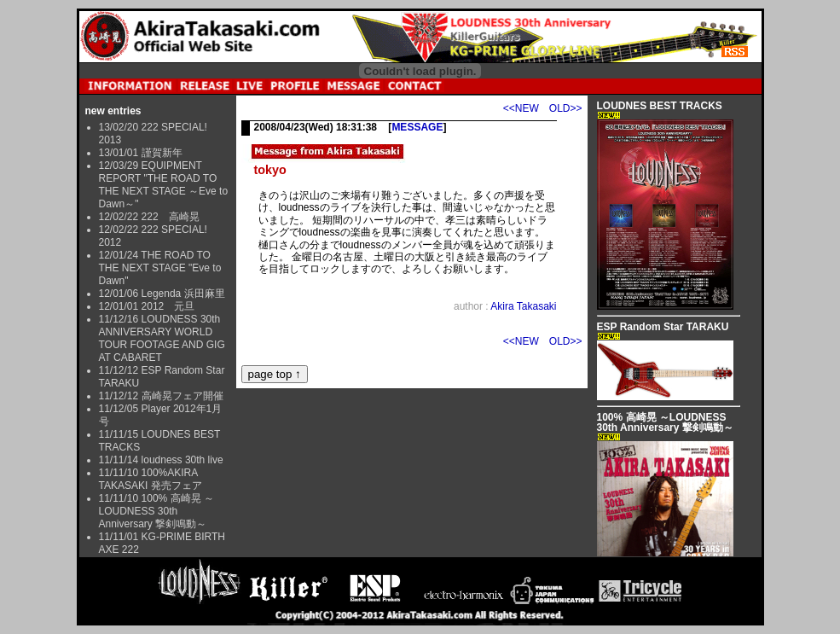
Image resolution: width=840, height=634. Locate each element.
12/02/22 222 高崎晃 (149, 217)
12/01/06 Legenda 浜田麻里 (162, 294)
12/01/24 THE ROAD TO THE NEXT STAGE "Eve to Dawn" (160, 268)
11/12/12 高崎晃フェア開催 (161, 396)
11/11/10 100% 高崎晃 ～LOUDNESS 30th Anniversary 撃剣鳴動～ (156, 511)
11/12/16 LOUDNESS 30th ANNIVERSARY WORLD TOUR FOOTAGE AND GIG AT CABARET (162, 338)
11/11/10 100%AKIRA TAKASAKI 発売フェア (151, 479)
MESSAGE (417, 127)
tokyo (270, 170)
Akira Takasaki (523, 306)
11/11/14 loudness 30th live (161, 460)
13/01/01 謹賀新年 (141, 153)
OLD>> (566, 108)
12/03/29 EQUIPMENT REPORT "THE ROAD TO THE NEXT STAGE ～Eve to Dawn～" (164, 185)
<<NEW (521, 108)
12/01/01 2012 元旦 (147, 306)
